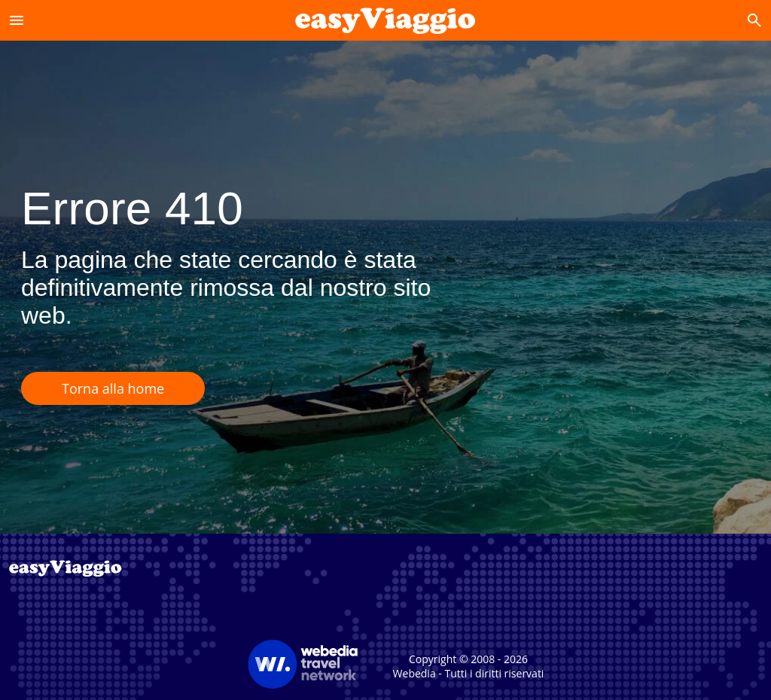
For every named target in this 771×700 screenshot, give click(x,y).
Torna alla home (113, 388)
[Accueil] (385, 20)
